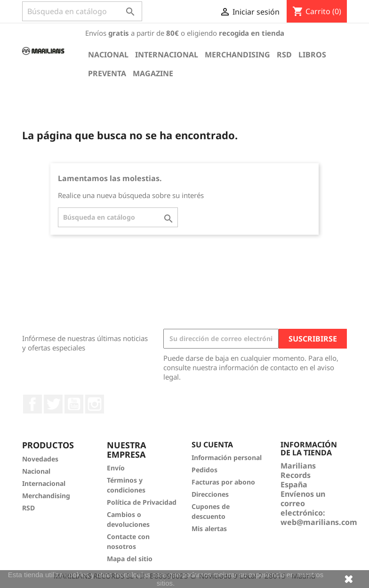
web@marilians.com (319, 522)
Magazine (153, 73)
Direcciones (210, 494)
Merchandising (237, 55)
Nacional (108, 55)
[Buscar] (82, 11)
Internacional (167, 55)
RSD (284, 55)
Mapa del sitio (130, 559)
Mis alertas (209, 528)
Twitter (53, 404)
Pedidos (205, 470)
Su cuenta (212, 445)
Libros (312, 55)
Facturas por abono (223, 482)
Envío (116, 468)
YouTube (74, 404)
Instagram (95, 404)
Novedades (40, 459)
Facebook (32, 404)
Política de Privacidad (142, 502)
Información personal (227, 457)
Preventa (107, 73)
